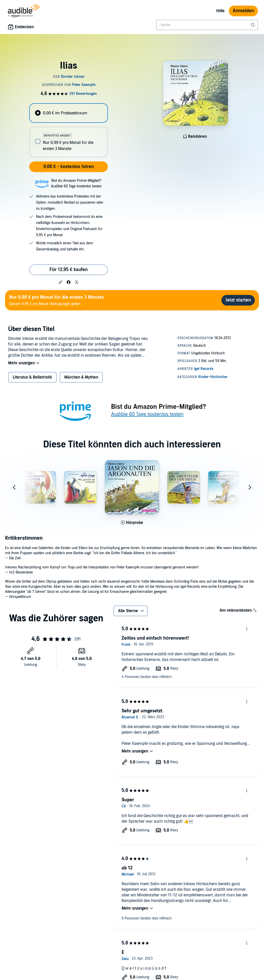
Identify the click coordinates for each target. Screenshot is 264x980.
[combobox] (207, 25)
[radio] (68, 113)
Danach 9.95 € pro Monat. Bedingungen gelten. (56, 300)
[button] (60, 282)
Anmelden (243, 11)
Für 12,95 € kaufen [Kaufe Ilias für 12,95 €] (69, 270)
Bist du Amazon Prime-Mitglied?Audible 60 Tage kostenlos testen (76, 183)
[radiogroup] (68, 130)
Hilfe (220, 11)
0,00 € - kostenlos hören (69, 167)
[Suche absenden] (253, 25)
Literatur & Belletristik (32, 377)
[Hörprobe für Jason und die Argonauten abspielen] (132, 523)
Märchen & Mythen (81, 377)
